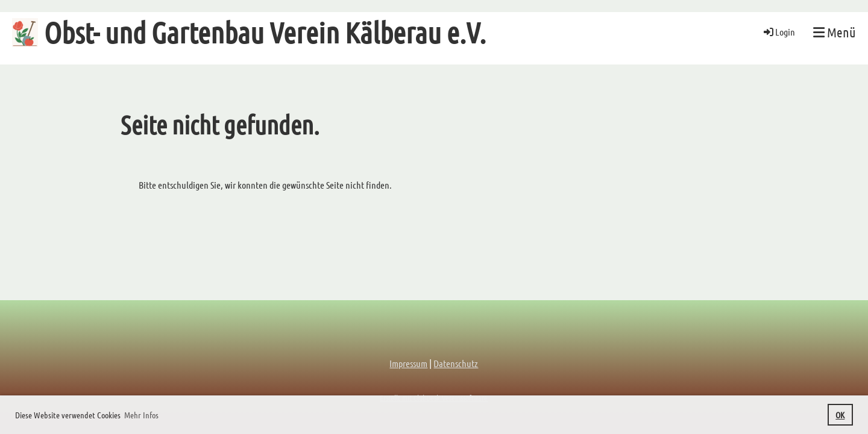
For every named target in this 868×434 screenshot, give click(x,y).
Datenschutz (456, 363)
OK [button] (840, 415)
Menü (835, 32)
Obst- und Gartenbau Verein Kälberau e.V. (265, 32)
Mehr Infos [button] (141, 415)
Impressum (408, 363)
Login (778, 32)
